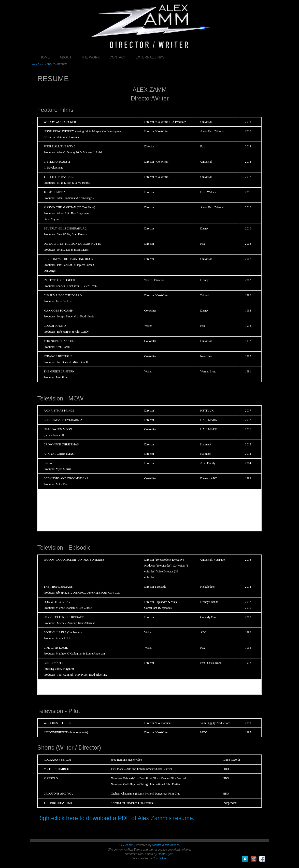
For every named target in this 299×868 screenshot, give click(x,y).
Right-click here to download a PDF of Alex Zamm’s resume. (116, 818)
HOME (45, 57)
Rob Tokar (159, 858)
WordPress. (173, 845)
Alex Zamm (126, 845)
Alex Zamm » (39, 64)
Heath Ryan (165, 854)
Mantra (157, 845)
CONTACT (118, 57)
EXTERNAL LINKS (150, 57)
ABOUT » (52, 64)
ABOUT (66, 57)
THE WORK (90, 57)
